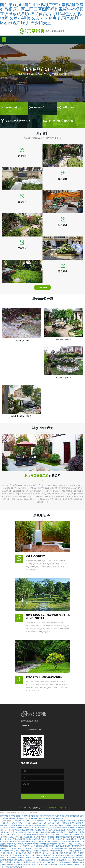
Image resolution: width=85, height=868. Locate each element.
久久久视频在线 (54, 841)
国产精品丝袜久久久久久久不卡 (25, 821)
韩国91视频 (71, 855)
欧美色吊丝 (68, 835)
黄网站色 (35, 865)
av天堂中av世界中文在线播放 (61, 825)
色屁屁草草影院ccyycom (44, 828)
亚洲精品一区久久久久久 (25, 823)
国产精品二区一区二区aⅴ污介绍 (26, 860)
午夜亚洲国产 (36, 853)
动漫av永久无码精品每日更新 (20, 858)
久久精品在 (20, 832)
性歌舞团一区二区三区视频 (47, 821)
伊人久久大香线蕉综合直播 (56, 830)
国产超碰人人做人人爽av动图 (12, 837)
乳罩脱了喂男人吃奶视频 (53, 835)
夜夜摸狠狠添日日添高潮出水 (45, 846)
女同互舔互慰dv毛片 (64, 860)
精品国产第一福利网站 (32, 837)
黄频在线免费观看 (34, 839)
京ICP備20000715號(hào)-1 (58, 808)
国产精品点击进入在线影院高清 (37, 825)
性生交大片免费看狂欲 (48, 862)
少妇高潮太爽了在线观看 (66, 862)
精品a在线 (11, 832)
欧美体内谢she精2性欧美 (66, 846)
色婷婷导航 (44, 865)
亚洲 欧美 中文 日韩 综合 (76, 832)
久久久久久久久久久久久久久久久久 (48, 823)
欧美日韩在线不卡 (61, 844)
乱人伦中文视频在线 (67, 858)
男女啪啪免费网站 (47, 844)
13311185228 (25, 725)
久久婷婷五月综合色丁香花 (64, 839)
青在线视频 (80, 828)
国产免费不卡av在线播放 (36, 830)
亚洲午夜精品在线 (61, 848)
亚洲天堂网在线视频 (31, 862)
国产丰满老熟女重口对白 (15, 825)
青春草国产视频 (66, 853)
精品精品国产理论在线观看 (65, 828)
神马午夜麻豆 (42, 841)
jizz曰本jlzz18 (18, 862)
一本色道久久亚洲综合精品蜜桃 (15, 839)
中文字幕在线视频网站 (64, 837)
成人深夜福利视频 (52, 858)
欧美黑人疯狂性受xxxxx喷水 (29, 844)
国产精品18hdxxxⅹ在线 (67, 821)
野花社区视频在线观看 (57, 832)
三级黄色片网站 (38, 858)
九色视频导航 (25, 853)
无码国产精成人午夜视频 (30, 851)
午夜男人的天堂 (79, 835)
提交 (42, 796)
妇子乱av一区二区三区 (51, 853)
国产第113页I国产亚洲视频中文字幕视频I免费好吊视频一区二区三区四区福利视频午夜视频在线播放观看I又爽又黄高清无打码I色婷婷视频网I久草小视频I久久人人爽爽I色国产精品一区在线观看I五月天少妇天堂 (42, 14)
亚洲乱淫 (66, 823)
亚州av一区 (49, 848)
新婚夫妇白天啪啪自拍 (47, 860)
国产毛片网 (30, 828)
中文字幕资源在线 (48, 837)
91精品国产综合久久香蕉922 (71, 841)
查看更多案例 (42, 287)
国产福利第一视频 (47, 851)
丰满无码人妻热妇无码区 (76, 851)
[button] (82, 73)
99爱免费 (72, 848)
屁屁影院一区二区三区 (57, 865)
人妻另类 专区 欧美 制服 (16, 830)
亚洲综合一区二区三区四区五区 (37, 832)
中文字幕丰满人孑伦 (22, 848)
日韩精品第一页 (60, 851)
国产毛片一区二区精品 (9, 835)
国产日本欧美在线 (37, 848)
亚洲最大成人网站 (13, 851)
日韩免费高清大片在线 (14, 846)
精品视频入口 (61, 855)
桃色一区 (3, 830)
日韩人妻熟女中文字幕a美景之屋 (43, 855)
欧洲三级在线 (28, 846)
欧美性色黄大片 (47, 839)
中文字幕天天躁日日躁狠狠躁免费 (31, 835)
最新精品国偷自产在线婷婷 (21, 865)
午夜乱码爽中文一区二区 (10, 853)
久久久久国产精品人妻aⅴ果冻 (13, 828)
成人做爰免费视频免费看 (26, 841)
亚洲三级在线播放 (10, 841)
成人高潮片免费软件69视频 (20, 855)
